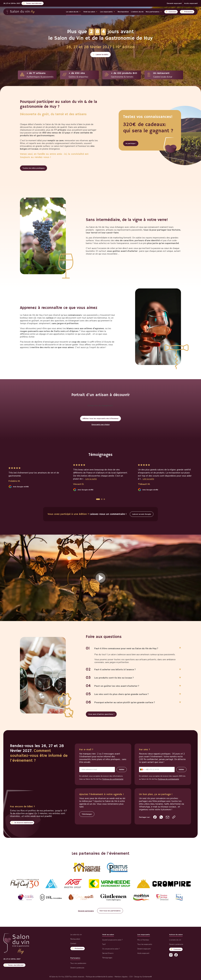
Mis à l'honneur (143, 940)
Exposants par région (101, 424)
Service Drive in (108, 953)
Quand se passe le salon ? (112, 940)
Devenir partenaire (86, 911)
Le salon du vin (72, 12)
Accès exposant (191, 3)
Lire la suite (91, 479)
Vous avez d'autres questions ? (101, 714)
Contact (73, 943)
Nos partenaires (153, 12)
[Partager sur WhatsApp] (161, 817)
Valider (122, 770)
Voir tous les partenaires (110, 911)
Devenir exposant (174, 3)
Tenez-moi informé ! (34, 3)
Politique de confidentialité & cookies (99, 977)
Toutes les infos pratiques (33, 168)
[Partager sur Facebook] (155, 817)
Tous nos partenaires (78, 963)
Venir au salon (89, 12)
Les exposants (106, 12)
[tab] (98, 499)
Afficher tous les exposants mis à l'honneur (100, 418)
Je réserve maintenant (24, 823)
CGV (131, 977)
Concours (173, 12)
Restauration (123, 12)
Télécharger (87, 814)
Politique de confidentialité (113, 779)
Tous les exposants (145, 944)
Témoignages (107, 958)
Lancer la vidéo (102, 55)
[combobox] (144, 770)
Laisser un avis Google (142, 514)
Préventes (189, 12)
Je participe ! (131, 143)
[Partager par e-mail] (167, 817)
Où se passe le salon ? (111, 949)
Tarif (104, 944)
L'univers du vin (137, 12)
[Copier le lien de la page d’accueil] (174, 817)
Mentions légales (121, 977)
